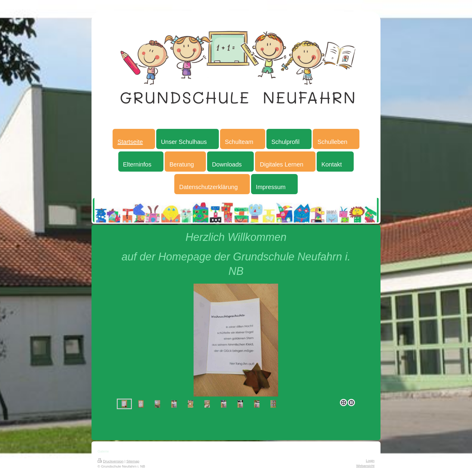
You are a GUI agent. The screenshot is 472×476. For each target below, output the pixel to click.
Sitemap (133, 461)
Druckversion (110, 461)
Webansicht (365, 466)
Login (370, 460)
